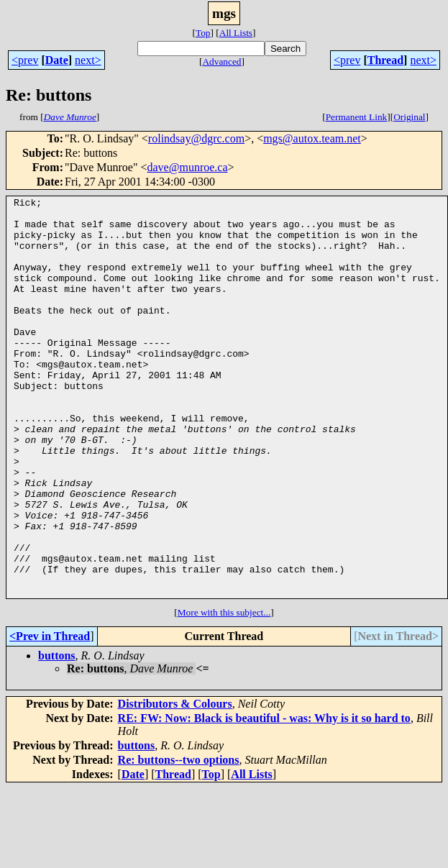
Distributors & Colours (175, 784)
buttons (57, 735)
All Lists (236, 33)
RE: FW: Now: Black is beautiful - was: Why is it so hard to (264, 798)
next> (88, 60)
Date (57, 60)
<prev (25, 60)
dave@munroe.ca (188, 167)
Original (409, 117)
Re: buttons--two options (179, 840)
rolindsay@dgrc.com (196, 138)
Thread (385, 60)
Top (203, 33)
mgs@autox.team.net (312, 138)
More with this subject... (224, 692)
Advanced (221, 61)
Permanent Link (357, 117)
